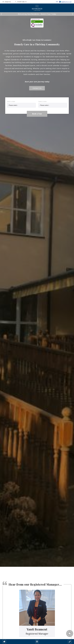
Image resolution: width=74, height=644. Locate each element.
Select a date (11, 101)
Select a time (42, 101)
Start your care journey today (37, 82)
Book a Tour (37, 114)
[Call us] (70, 642)
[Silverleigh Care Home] (37, 8)
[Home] (4, 642)
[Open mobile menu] (37, 642)
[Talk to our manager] (70, 634)
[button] (1, 14)
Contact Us (37, 88)
